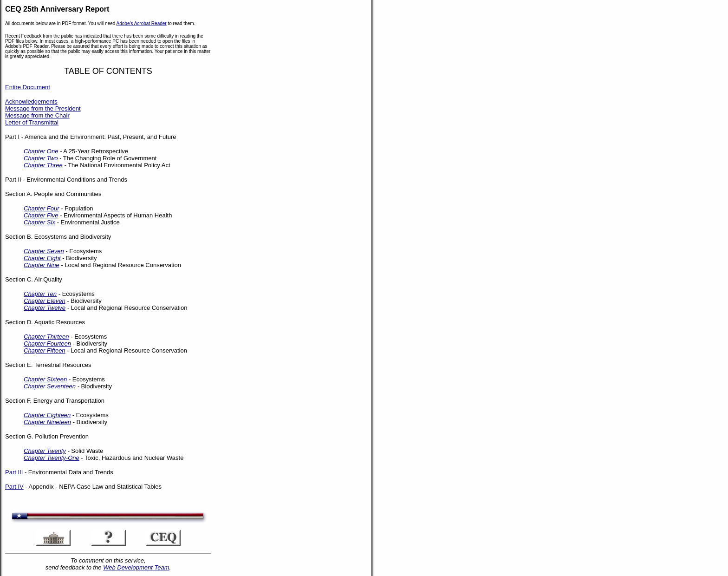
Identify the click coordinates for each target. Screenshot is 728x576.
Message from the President (43, 108)
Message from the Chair (37, 115)
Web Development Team (136, 567)
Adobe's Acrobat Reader (142, 23)
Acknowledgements (31, 101)
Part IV (14, 487)
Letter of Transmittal (32, 122)
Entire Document (28, 87)
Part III (14, 472)
